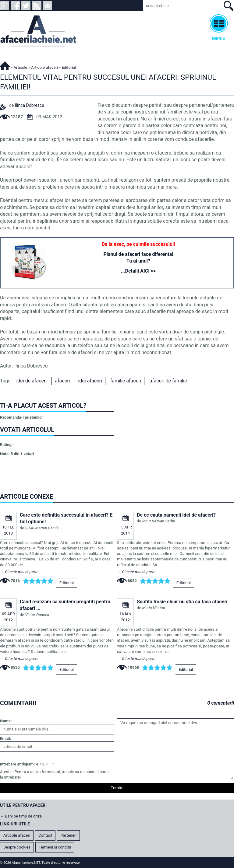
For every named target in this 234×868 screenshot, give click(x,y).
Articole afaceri (44, 67)
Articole (21, 67)
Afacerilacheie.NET (5, 65)
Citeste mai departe (22, 572)
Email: (5, 739)
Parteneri (68, 835)
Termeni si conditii (55, 847)
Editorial (67, 583)
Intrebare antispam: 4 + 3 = (24, 764)
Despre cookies (17, 847)
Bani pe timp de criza (23, 816)
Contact (45, 835)
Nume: (6, 721)
